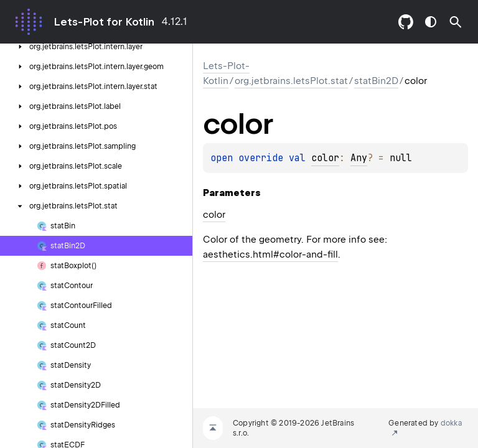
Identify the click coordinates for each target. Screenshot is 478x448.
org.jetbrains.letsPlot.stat (291, 81)
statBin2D (376, 81)
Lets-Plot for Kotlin (104, 22)
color (325, 158)
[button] (456, 22)
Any (359, 158)
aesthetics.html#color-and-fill (270, 254)
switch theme (431, 22)
